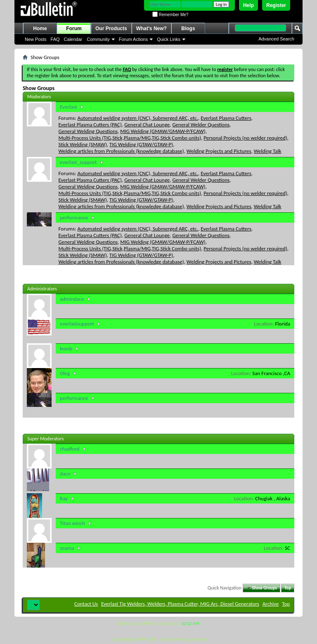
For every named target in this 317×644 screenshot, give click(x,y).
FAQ (55, 39)
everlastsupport (77, 324)
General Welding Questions (88, 131)
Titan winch (72, 523)
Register (276, 5)
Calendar (73, 39)
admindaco (72, 299)
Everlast (68, 107)
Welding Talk (268, 151)
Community (98, 39)
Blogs (188, 29)
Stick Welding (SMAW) (83, 144)
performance (74, 217)
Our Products (111, 29)
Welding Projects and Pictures (219, 151)
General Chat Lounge (147, 125)
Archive (271, 604)
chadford (70, 449)
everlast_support (78, 162)
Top (288, 588)
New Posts (36, 39)
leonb (66, 348)
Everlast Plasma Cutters (226, 118)
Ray (64, 498)
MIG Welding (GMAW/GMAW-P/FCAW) (163, 131)
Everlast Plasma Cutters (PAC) (90, 125)
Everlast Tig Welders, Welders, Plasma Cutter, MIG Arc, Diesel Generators (180, 604)
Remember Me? (170, 15)
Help (248, 5)
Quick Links (169, 39)
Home (40, 29)
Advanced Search (276, 39)
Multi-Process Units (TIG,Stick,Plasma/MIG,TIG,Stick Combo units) (130, 138)
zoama (67, 548)
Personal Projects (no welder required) (245, 138)
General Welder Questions (201, 125)
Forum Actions (133, 39)
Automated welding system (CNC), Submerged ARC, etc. (138, 118)
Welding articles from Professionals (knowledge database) (121, 151)
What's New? (151, 29)
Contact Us (86, 604)
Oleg (65, 373)
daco (65, 474)
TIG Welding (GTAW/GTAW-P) (141, 144)
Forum (74, 29)
